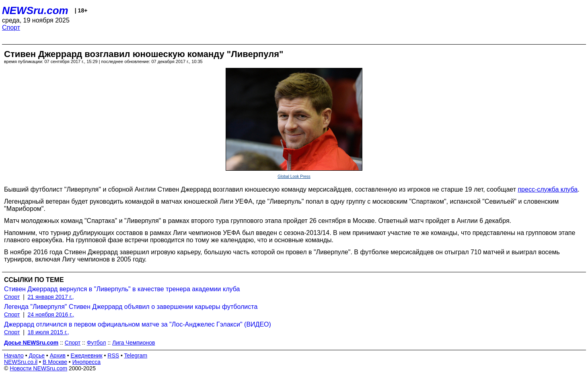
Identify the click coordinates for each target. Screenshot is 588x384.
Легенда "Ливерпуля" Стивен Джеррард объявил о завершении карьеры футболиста (131, 307)
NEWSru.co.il (21, 362)
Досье (37, 355)
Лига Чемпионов (134, 343)
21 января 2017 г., (51, 297)
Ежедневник (87, 355)
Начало (14, 355)
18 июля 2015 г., (48, 332)
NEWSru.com (35, 10)
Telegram (136, 355)
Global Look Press (294, 177)
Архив (58, 355)
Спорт (11, 28)
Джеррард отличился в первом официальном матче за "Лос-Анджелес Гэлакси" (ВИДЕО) (138, 324)
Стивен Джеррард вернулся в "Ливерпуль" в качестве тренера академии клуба (122, 289)
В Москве (55, 362)
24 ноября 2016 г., (51, 315)
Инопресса (87, 362)
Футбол (97, 343)
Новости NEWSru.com (38, 368)
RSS (113, 355)
